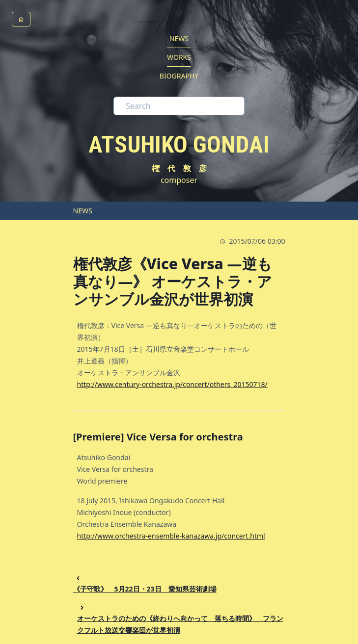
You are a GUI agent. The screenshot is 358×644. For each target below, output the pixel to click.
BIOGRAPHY (179, 76)
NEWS (179, 39)
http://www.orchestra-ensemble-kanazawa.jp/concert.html (171, 536)
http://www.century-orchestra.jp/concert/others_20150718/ (172, 384)
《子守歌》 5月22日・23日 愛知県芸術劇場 (145, 583)
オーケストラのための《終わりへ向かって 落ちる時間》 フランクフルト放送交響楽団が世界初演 (180, 619)
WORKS (179, 57)
